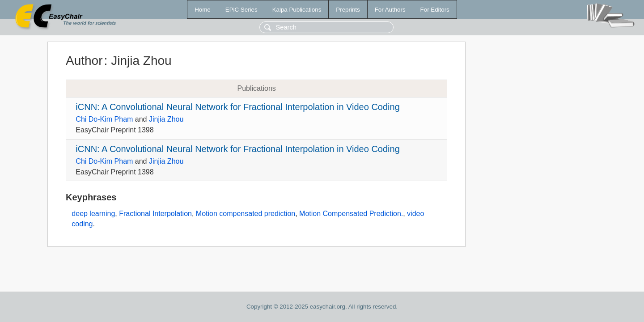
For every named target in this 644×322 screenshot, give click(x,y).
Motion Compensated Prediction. (351, 214)
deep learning (93, 214)
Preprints (348, 10)
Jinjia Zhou (166, 119)
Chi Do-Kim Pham (104, 119)
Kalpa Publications (297, 10)
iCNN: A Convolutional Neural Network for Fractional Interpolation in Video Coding (237, 107)
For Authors (390, 10)
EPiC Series (241, 10)
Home (203, 10)
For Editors (435, 10)
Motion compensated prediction (246, 214)
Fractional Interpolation (155, 214)
